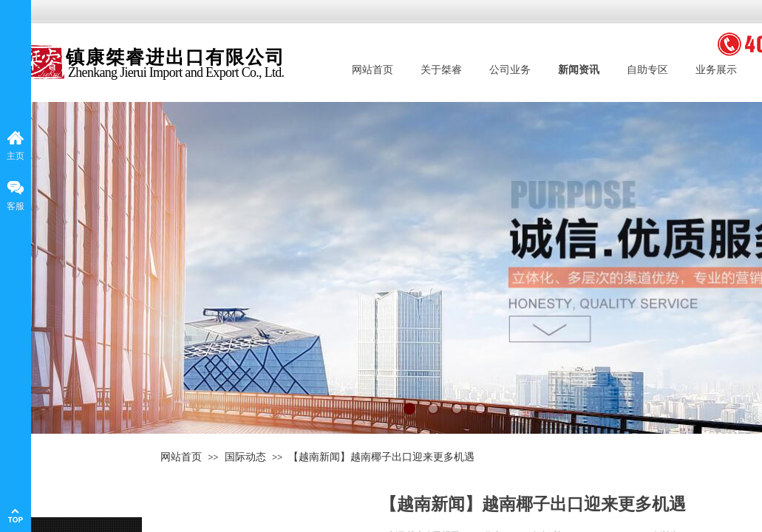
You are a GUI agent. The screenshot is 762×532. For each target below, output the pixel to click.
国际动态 (245, 457)
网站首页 (181, 457)
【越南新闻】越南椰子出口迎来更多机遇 (381, 457)
